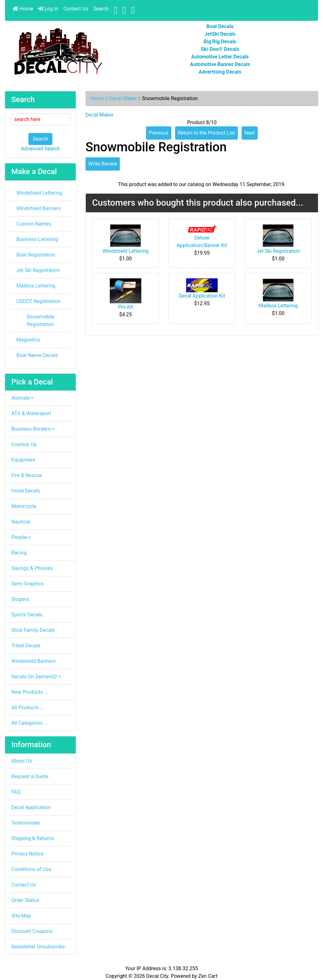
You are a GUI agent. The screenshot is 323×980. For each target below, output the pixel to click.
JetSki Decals (220, 34)
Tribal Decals (26, 646)
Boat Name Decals (37, 355)
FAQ (16, 792)
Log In (48, 9)
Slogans (20, 599)
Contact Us (76, 9)
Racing (19, 553)
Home (23, 9)
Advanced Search (40, 149)
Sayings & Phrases (32, 568)
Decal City (157, 976)
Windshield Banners (39, 208)
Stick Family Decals (33, 630)
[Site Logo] (57, 52)
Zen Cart (208, 976)
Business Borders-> (33, 429)
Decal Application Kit (202, 296)
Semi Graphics (28, 584)
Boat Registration (36, 255)
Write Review (103, 164)
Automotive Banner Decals (220, 64)
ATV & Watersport (31, 413)
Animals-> (23, 398)
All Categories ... (30, 723)
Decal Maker (123, 98)
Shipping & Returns (33, 838)
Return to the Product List (206, 133)
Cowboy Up (24, 444)
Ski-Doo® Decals (220, 49)
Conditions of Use (31, 869)
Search (101, 9)
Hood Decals (26, 491)
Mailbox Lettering (36, 286)
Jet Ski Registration (38, 270)
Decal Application (31, 807)
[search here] (40, 119)
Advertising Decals (220, 72)
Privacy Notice (27, 854)
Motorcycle (24, 506)
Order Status (25, 900)
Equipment (23, 460)
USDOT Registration (38, 301)
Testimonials (26, 823)
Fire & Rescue (27, 475)
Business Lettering (37, 239)
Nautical (21, 522)
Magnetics (28, 340)
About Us (22, 761)
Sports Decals (27, 615)
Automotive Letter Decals (220, 57)
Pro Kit (126, 307)
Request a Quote (30, 776)
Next (250, 133)
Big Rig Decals (220, 42)
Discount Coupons (32, 931)
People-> (21, 537)
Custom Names (34, 224)
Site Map (21, 916)
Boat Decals (220, 26)
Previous (159, 133)
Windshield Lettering (39, 193)
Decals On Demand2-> (36, 677)
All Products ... (28, 708)
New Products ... (30, 692)
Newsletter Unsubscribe (38, 947)
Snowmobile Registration (40, 321)
